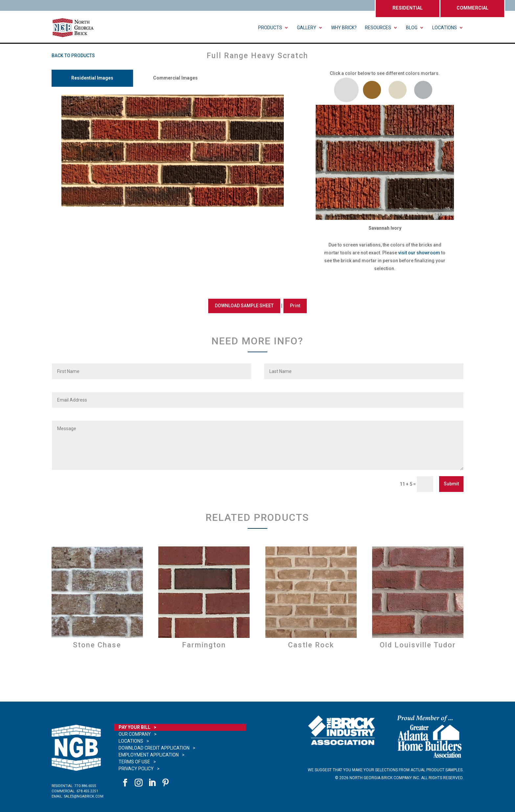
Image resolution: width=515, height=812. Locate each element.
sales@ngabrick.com (84, 796)
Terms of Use (134, 762)
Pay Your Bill (134, 727)
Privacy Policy (136, 769)
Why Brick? (344, 28)
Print (295, 306)
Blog (412, 28)
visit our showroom (419, 253)
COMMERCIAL (472, 8)
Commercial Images (175, 78)
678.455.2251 (87, 791)
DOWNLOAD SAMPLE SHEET (244, 306)
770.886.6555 (85, 786)
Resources (378, 28)
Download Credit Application (154, 748)
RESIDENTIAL (408, 8)
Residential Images (92, 78)
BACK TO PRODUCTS (73, 56)
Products (270, 28)
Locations (445, 28)
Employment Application (149, 755)
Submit (451, 484)
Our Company (135, 734)
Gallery (307, 28)
